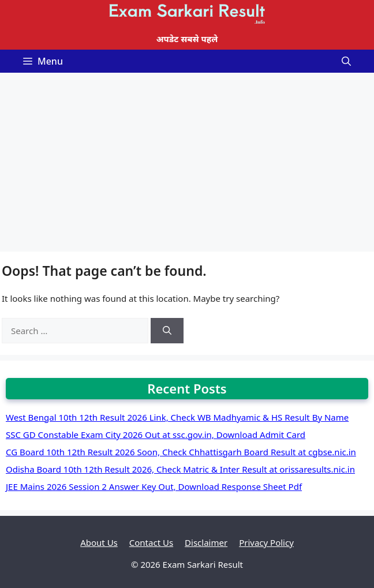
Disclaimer (206, 542)
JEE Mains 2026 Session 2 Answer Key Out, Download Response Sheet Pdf (154, 486)
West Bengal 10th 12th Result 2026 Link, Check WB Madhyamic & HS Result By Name (177, 417)
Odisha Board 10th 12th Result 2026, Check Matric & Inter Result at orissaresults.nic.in (180, 469)
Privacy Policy (266, 542)
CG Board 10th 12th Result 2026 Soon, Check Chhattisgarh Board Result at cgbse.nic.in (181, 452)
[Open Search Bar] (346, 61)
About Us (99, 542)
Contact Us (151, 542)
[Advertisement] (187, 159)
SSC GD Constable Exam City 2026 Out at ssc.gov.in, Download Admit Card (156, 435)
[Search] (167, 331)
